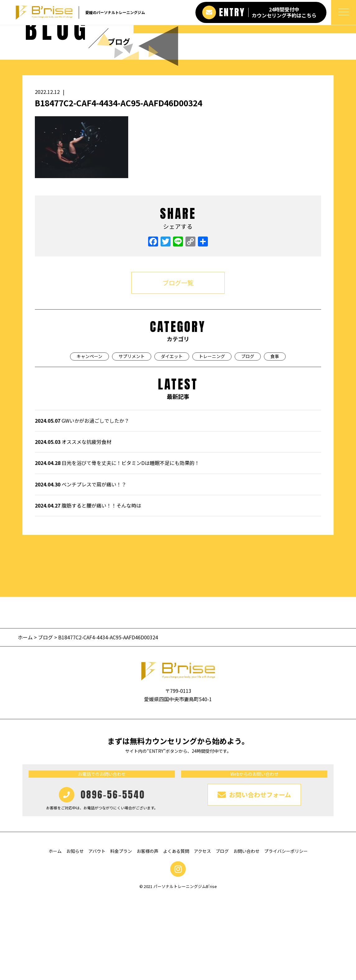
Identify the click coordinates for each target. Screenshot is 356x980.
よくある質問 (176, 934)
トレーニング (212, 439)
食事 (275, 439)
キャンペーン (89, 439)
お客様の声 (148, 934)
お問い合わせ (246, 934)
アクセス (202, 934)
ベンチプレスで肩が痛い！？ (81, 567)
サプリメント (132, 439)
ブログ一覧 (178, 365)
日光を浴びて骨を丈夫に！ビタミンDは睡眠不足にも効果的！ (117, 545)
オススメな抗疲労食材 (73, 524)
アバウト (97, 934)
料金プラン (121, 934)
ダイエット (172, 439)
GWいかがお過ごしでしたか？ (82, 503)
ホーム (26, 720)
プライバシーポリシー (286, 934)
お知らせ (75, 934)
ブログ (248, 439)
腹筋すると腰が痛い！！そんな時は (88, 588)
